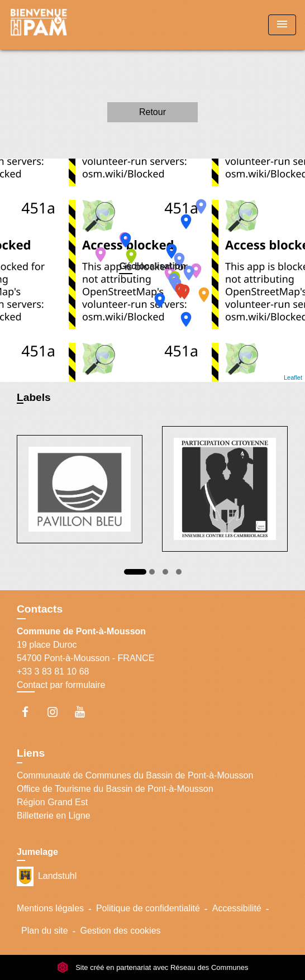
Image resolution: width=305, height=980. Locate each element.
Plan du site (45, 931)
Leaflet (293, 377)
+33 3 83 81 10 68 (53, 671)
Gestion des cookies (120, 931)
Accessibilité (237, 908)
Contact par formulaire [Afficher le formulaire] (61, 685)
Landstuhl (47, 876)
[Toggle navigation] (282, 25)
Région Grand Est (52, 802)
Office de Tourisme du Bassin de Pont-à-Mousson (115, 789)
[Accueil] (51, 25)
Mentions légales (50, 908)
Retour (152, 112)
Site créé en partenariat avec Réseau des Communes (153, 967)
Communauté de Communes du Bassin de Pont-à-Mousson (135, 775)
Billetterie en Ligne (54, 816)
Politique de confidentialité (148, 908)
